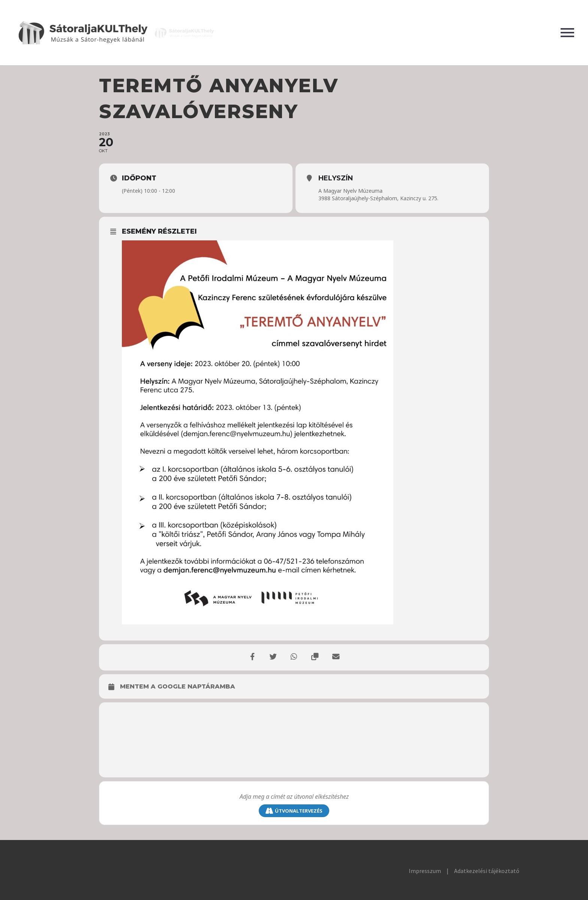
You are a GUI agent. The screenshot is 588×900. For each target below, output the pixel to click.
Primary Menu (567, 33)
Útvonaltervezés (294, 811)
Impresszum (425, 871)
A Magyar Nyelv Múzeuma (350, 191)
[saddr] (294, 797)
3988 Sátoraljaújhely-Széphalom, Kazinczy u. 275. (378, 198)
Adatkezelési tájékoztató (487, 871)
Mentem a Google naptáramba (178, 686)
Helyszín (336, 178)
